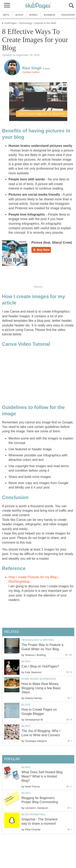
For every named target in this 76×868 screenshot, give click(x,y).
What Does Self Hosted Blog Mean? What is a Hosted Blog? (42, 776)
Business (50, 15)
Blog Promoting (33, 814)
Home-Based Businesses (39, 679)
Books (33, 15)
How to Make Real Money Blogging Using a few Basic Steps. (41, 688)
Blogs (26, 661)
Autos (19, 15)
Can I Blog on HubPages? (40, 666)
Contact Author (31, 72)
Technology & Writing (38, 640)
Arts (6, 15)
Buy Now (41, 250)
